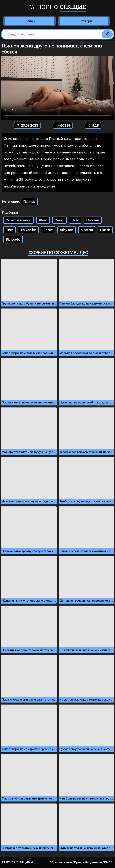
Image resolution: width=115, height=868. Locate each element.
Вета (75, 220)
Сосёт (48, 230)
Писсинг (93, 220)
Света (59, 220)
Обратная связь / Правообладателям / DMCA (81, 862)
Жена (43, 220)
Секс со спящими (17, 862)
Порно (57, 7)
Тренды (29, 21)
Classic (105, 230)
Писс (9, 230)
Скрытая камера (18, 220)
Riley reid (67, 230)
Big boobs (13, 239)
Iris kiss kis (28, 230)
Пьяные (29, 202)
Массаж (87, 230)
